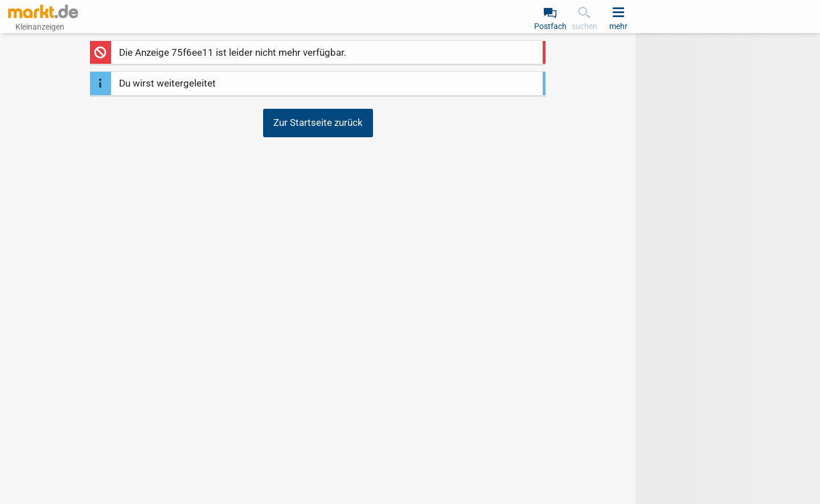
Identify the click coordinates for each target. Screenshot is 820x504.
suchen (585, 26)
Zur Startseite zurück (318, 122)
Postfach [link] (550, 26)
